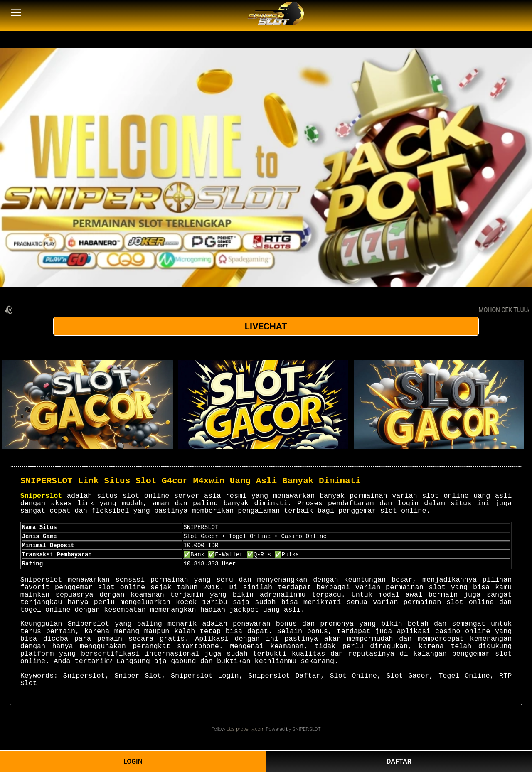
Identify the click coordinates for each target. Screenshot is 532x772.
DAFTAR (399, 761)
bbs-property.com (246, 729)
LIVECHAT (266, 326)
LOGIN (133, 761)
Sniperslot (41, 496)
